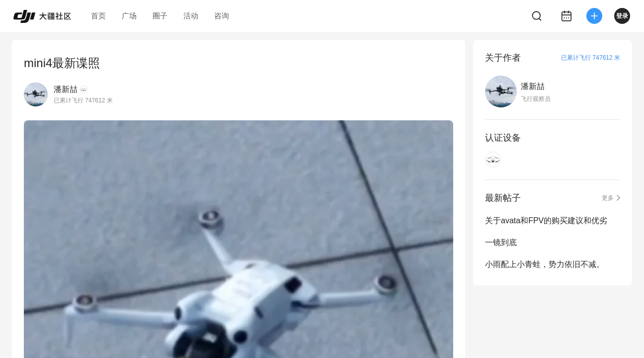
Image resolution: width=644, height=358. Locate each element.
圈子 (160, 16)
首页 (98, 16)
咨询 (222, 16)
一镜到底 (501, 242)
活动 (191, 16)
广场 (129, 16)
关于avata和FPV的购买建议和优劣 (546, 221)
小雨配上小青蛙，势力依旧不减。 (545, 264)
